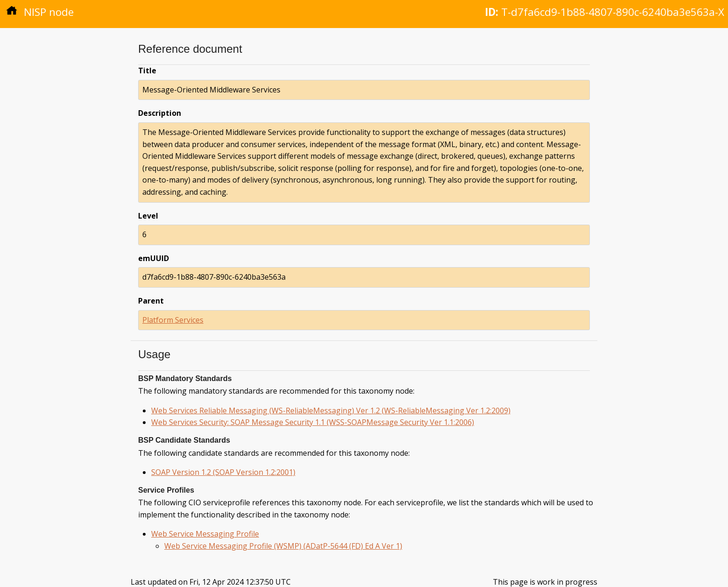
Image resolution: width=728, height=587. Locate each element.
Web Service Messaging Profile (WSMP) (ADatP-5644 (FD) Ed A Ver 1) (283, 546)
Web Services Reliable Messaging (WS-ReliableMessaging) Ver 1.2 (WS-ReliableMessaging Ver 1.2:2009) (331, 410)
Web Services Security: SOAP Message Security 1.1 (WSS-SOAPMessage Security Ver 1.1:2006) (313, 422)
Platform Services (173, 320)
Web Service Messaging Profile (205, 534)
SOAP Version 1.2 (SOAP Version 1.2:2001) (223, 472)
